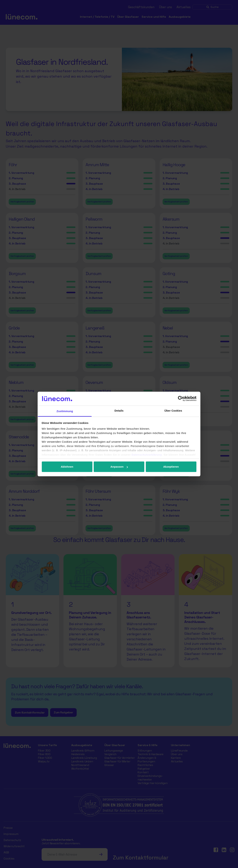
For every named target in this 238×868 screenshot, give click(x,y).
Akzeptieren (171, 467)
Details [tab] (119, 411)
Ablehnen (67, 467)
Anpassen (119, 467)
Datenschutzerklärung (147, 455)
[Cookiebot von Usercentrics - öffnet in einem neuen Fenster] (181, 399)
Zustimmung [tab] (65, 411)
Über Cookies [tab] (173, 411)
